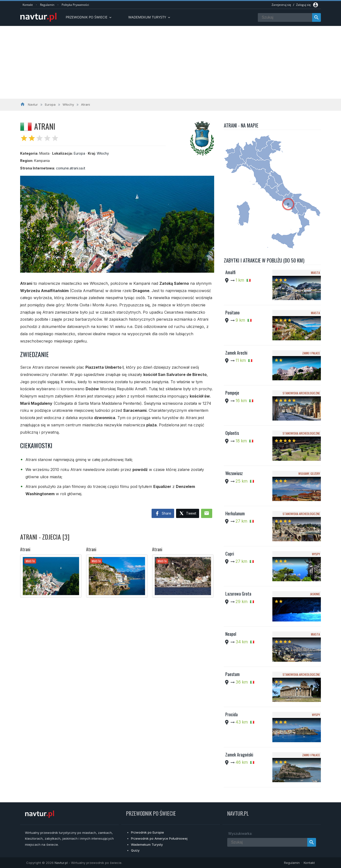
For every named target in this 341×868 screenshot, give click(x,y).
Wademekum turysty (150, 17)
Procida (231, 714)
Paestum (232, 674)
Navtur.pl (61, 863)
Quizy (135, 850)
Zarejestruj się (281, 5)
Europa (79, 153)
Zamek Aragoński (239, 755)
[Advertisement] (170, 62)
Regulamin (47, 5)
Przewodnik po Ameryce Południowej (159, 838)
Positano (232, 312)
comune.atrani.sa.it (71, 168)
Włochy (103, 153)
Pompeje (232, 393)
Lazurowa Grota (238, 594)
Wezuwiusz (234, 473)
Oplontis (232, 433)
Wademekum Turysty (147, 844)
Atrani (25, 549)
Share (163, 514)
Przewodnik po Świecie (89, 17)
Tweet (188, 514)
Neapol (231, 634)
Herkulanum (235, 513)
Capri (230, 554)
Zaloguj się (303, 5)
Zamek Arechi (236, 353)
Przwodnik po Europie (147, 832)
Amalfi (230, 272)
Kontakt (28, 5)
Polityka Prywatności (75, 5)
